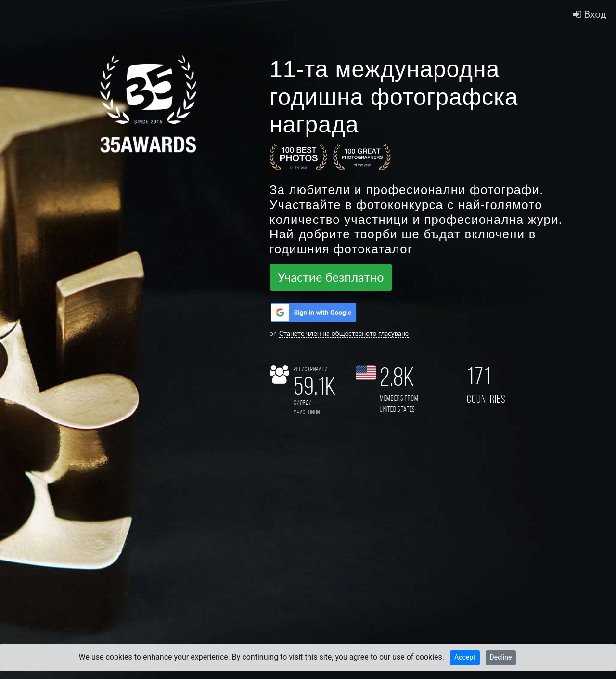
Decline (501, 657)
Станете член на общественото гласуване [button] (344, 333)
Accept (465, 657)
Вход (590, 14)
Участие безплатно (331, 277)
